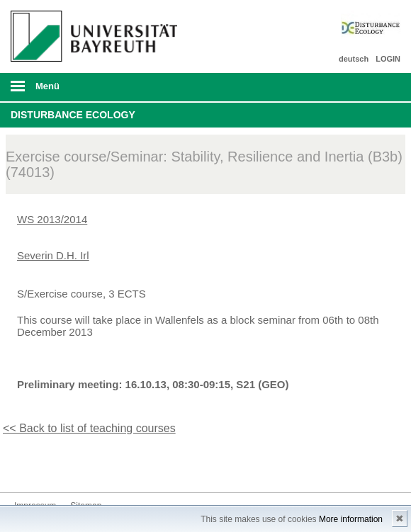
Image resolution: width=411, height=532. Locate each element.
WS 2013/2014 (52, 219)
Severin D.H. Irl (53, 255)
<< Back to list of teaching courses (89, 428)
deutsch (354, 59)
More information (351, 519)
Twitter (26, 466)
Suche (362, 87)
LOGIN (388, 59)
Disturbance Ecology (73, 115)
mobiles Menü (91, 91)
